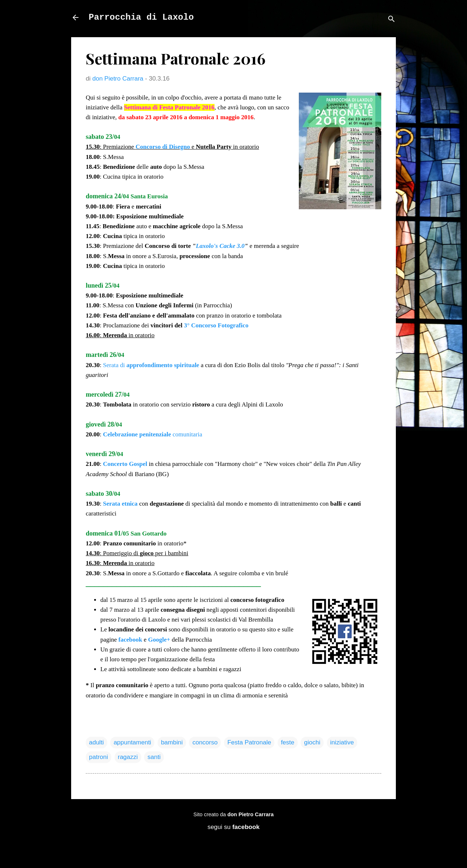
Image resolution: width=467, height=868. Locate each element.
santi (154, 757)
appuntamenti (132, 742)
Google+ (159, 640)
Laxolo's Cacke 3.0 (220, 246)
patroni (99, 757)
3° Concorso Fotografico (216, 325)
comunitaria (153, 434)
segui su (234, 827)
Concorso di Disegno (163, 147)
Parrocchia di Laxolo (141, 17)
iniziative (342, 742)
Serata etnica (120, 504)
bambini (172, 742)
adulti (97, 742)
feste (288, 742)
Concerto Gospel (125, 464)
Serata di (151, 365)
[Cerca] (391, 20)
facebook (130, 640)
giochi (312, 742)
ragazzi (128, 757)
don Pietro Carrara (250, 814)
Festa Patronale (249, 742)
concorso (205, 742)
